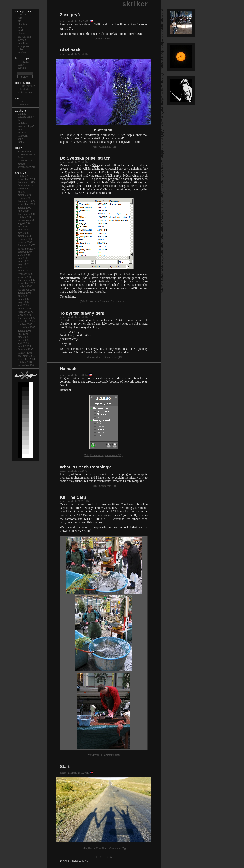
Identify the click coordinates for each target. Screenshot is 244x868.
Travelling (102, 848)
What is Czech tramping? (85, 467)
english (25, 62)
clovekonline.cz (26, 154)
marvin (22, 164)
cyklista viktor (26, 117)
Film (20, 18)
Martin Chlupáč (26, 126)
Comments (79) (114, 455)
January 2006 (25, 315)
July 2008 (23, 226)
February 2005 (25, 349)
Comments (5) (117, 848)
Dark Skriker (28, 86)
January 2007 (25, 277)
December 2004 (26, 356)
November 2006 (26, 283)
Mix (98, 39)
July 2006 (23, 296)
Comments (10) (111, 755)
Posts (21, 101)
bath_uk (22, 14)
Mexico (22, 52)
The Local (83, 186)
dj (19, 120)
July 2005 (23, 334)
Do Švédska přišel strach (85, 158)
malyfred (84, 861)
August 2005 (24, 331)
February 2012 (25, 185)
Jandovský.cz (25, 161)
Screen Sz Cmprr (26, 167)
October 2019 (25, 176)
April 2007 (23, 267)
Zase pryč (70, 15)
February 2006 (25, 312)
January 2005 (25, 353)
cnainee (22, 114)
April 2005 (23, 343)
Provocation (93, 301)
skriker (135, 4)
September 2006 (26, 290)
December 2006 (26, 280)
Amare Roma (24, 151)
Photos (97, 755)
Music (21, 30)
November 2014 (26, 179)
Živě (96, 165)
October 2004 (25, 362)
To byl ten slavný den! (82, 313)
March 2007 (24, 271)
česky (21, 65)
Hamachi (69, 369)
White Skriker (25, 92)
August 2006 (24, 293)
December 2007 (26, 245)
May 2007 (23, 264)
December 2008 (26, 214)
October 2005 (25, 324)
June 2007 (23, 261)
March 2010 (24, 195)
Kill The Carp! (74, 497)
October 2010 (25, 189)
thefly (21, 142)
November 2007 (26, 249)
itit (19, 21)
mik (20, 129)
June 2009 (23, 211)
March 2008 (24, 236)
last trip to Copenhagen (128, 34)
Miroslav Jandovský (23, 134)
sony (20, 139)
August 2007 (24, 255)
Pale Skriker (24, 89)
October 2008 (25, 217)
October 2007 (25, 252)
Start (65, 766)
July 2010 (23, 192)
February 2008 (25, 239)
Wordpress (98, 357)
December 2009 (26, 201)
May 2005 (23, 340)
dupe (20, 157)
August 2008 (24, 223)
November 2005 (26, 321)
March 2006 (24, 308)
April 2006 (23, 305)
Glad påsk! (71, 50)
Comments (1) (107, 147)
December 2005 (26, 318)
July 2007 (23, 258)
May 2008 (23, 233)
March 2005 (24, 346)
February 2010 (25, 198)
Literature (23, 24)
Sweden (105, 39)
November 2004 (26, 359)
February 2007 (25, 274)
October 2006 (25, 286)
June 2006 (23, 299)
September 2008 (26, 220)
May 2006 (23, 302)
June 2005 (23, 337)
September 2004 (26, 365)
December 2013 (26, 182)
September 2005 (26, 327)
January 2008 (25, 242)
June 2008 (23, 230)
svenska (22, 68)
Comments (23, 104)
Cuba (20, 49)
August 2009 (24, 208)
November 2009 (26, 204)
